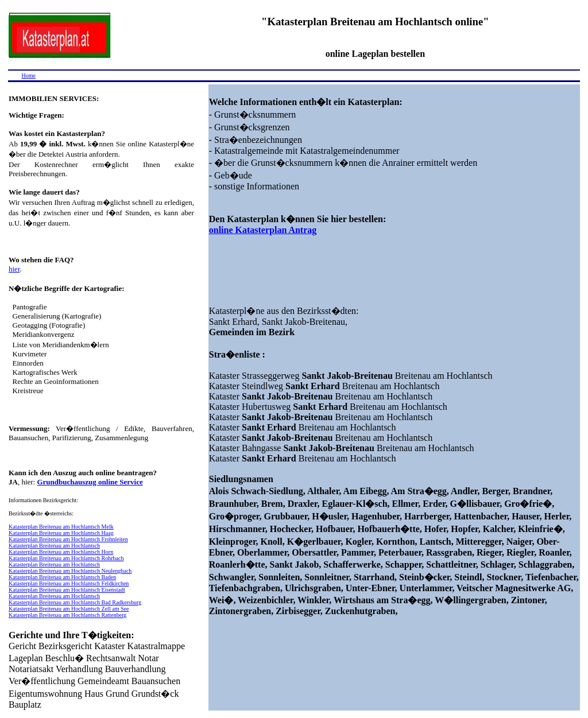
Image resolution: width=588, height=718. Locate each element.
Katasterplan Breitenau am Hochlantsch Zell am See (69, 609)
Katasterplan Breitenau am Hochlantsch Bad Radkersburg (75, 602)
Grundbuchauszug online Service (90, 482)
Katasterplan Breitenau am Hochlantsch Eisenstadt (67, 590)
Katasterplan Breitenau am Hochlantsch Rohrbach (66, 558)
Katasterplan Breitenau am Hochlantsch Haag (61, 533)
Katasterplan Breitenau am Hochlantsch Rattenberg (67, 615)
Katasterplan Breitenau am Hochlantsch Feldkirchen (69, 583)
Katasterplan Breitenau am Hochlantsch (54, 546)
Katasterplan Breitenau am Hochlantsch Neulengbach (70, 571)
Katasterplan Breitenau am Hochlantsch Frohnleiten (68, 539)
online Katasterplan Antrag (263, 230)
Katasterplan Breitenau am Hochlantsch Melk (61, 527)
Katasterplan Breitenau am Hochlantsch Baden (62, 577)
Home (29, 75)
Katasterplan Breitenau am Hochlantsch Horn (61, 552)
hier (14, 269)
